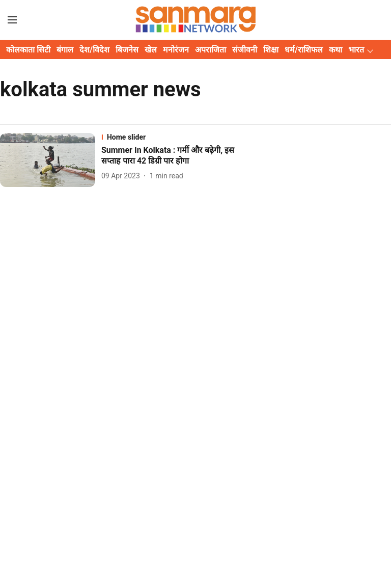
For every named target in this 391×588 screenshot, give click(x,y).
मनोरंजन (176, 50)
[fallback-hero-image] (51, 160)
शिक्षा (271, 50)
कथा (336, 50)
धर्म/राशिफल (304, 50)
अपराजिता (211, 50)
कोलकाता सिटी (28, 50)
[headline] (177, 156)
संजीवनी (245, 50)
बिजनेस (127, 50)
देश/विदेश (94, 50)
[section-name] (177, 137)
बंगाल (65, 50)
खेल (151, 50)
